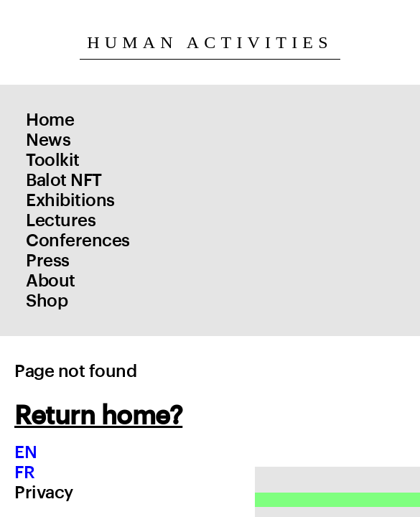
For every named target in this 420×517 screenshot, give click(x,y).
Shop (47, 301)
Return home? (98, 416)
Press (48, 261)
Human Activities (210, 42)
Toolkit (53, 160)
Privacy (44, 493)
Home (50, 120)
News (48, 140)
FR (24, 472)
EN (25, 452)
